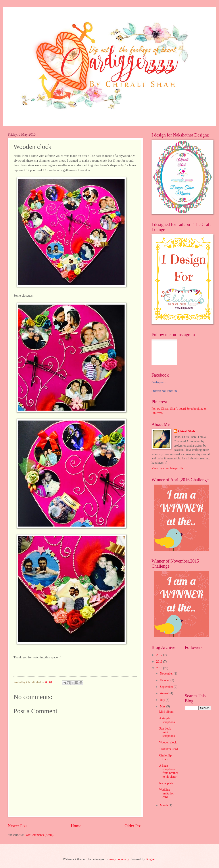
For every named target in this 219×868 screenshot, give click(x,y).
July (163, 700)
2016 (160, 662)
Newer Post (18, 826)
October (165, 680)
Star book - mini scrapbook (167, 732)
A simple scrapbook (167, 720)
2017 (160, 655)
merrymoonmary (119, 859)
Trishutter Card (168, 749)
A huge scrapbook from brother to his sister (168, 771)
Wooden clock (168, 742)
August (165, 693)
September (167, 687)
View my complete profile (167, 468)
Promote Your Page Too (164, 391)
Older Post (134, 826)
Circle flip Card (165, 757)
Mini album (166, 712)
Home (76, 826)
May (163, 706)
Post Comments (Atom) (39, 835)
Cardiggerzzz (159, 382)
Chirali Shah (186, 431)
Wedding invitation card (167, 793)
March (164, 805)
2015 (160, 668)
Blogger (150, 859)
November (167, 674)
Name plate (166, 783)
